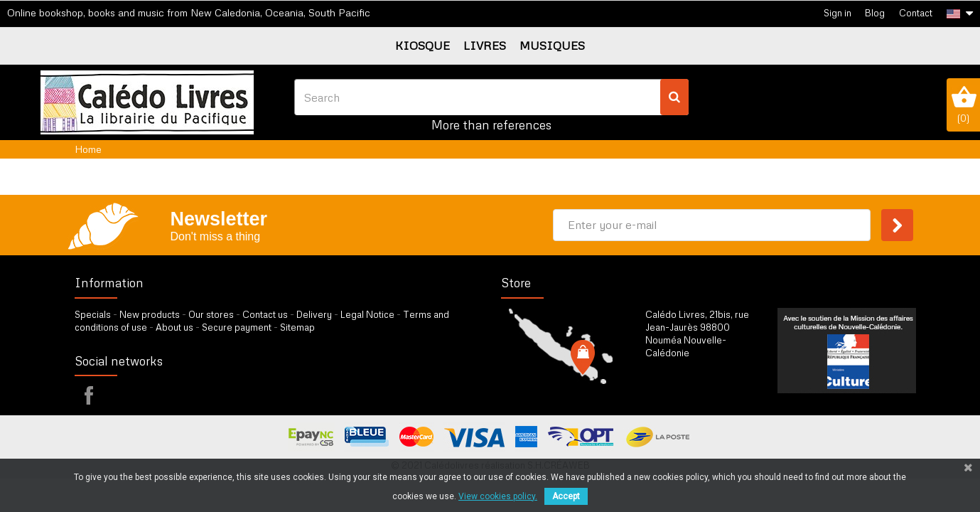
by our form (707, 388)
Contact (916, 13)
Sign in (838, 13)
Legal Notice (367, 314)
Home (88, 149)
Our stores (211, 314)
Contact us (265, 314)
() (963, 105)
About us (174, 327)
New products (150, 314)
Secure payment (237, 327)
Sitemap (297, 327)
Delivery (314, 314)
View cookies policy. (498, 496)
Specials (93, 314)
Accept (566, 496)
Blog (875, 13)
